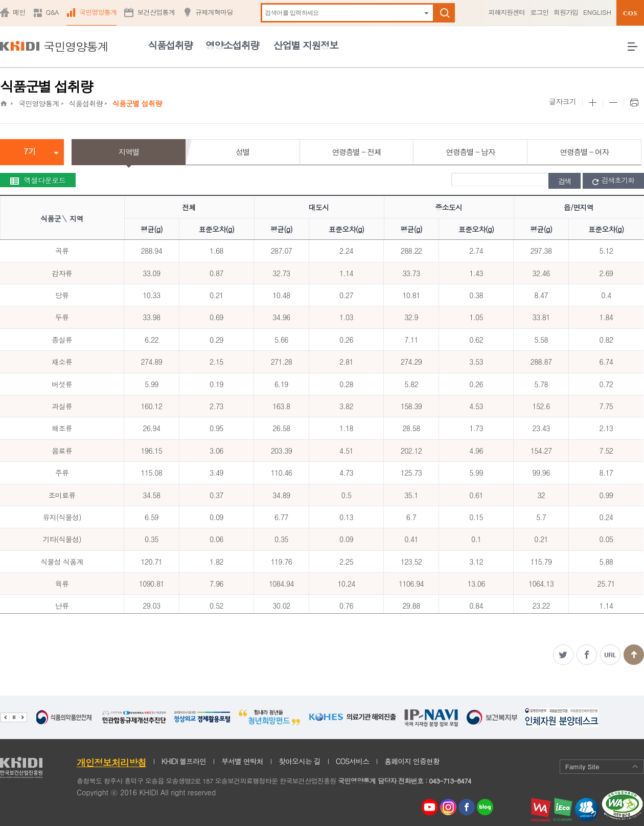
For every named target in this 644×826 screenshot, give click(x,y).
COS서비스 (353, 761)
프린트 (634, 103)
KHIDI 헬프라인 (184, 761)
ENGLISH (597, 12)
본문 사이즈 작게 (613, 103)
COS (630, 13)
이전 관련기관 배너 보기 (5, 717)
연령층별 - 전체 (356, 152)
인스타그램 (450, 807)
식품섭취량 (170, 45)
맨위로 (634, 655)
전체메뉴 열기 (636, 50)
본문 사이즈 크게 (592, 103)
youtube (430, 805)
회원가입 (566, 12)
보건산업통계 (156, 12)
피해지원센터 (507, 12)
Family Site (602, 766)
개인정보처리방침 (111, 762)
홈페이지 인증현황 (412, 761)
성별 (243, 152)
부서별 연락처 (242, 761)
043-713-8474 (450, 781)
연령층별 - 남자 (470, 152)
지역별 (129, 152)
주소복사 (610, 655)
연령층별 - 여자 (584, 152)
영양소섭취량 (232, 45)
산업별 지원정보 (306, 45)
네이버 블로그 (486, 807)
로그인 (539, 12)
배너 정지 (14, 717)
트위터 (563, 655)
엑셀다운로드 (38, 180)
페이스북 (587, 655)
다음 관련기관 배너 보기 (22, 717)
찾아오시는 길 (300, 761)
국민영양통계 (98, 12)
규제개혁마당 (214, 12)
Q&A (52, 12)
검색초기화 (613, 181)
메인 (19, 12)
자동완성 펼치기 (427, 13)
